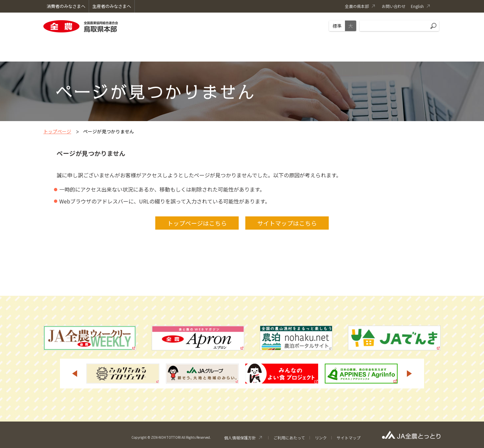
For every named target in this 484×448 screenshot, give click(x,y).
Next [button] (410, 374)
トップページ (57, 131)
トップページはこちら (197, 223)
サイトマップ (349, 438)
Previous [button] (74, 374)
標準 (337, 26)
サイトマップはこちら (287, 223)
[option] (123, 374)
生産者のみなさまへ (112, 6)
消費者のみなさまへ (66, 6)
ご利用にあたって (289, 438)
